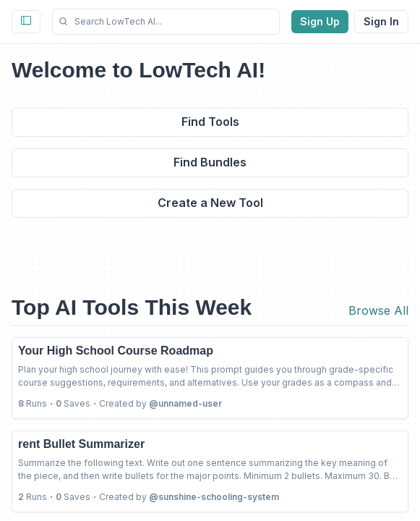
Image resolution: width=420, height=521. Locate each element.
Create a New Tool (210, 203)
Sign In (381, 21)
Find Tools (210, 122)
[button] (166, 22)
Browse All (378, 310)
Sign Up (320, 21)
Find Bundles (210, 162)
